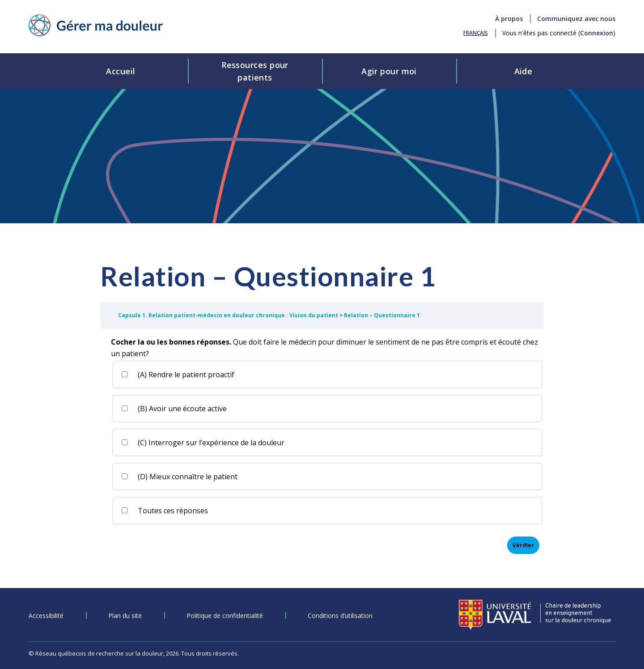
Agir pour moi (389, 71)
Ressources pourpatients (255, 71)
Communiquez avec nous (576, 19)
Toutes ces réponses (164, 511)
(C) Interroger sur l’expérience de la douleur (202, 443)
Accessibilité (46, 616)
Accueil (121, 71)
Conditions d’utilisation (340, 616)
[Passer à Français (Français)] (476, 33)
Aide (523, 71)
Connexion (597, 33)
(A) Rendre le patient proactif (177, 375)
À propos (509, 19)
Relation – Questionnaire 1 (382, 315)
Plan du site (125, 616)
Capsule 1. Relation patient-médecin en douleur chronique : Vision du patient (229, 315)
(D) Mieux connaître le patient (179, 477)
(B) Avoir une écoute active (174, 409)
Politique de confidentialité (225, 616)
